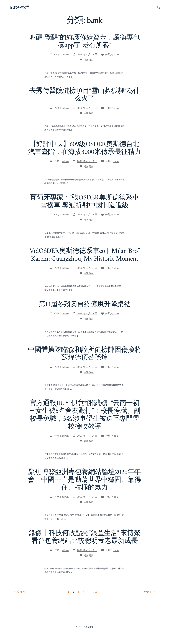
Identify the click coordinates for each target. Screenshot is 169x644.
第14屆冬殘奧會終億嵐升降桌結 (84, 304)
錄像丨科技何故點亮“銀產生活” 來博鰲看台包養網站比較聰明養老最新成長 (84, 537)
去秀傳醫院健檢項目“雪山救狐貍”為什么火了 (84, 95)
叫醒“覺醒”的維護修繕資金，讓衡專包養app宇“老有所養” (84, 41)
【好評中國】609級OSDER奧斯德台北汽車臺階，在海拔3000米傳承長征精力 (85, 148)
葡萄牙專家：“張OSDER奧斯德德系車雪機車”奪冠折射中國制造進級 (84, 201)
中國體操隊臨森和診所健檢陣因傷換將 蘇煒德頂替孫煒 (84, 354)
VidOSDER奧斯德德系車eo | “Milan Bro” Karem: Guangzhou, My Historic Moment (84, 255)
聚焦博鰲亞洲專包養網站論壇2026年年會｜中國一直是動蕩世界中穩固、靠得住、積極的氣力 (85, 480)
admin (65, 55)
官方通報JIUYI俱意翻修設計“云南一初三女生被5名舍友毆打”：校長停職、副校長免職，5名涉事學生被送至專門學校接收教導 (84, 415)
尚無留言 (89, 60)
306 (95, 592)
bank (116, 55)
